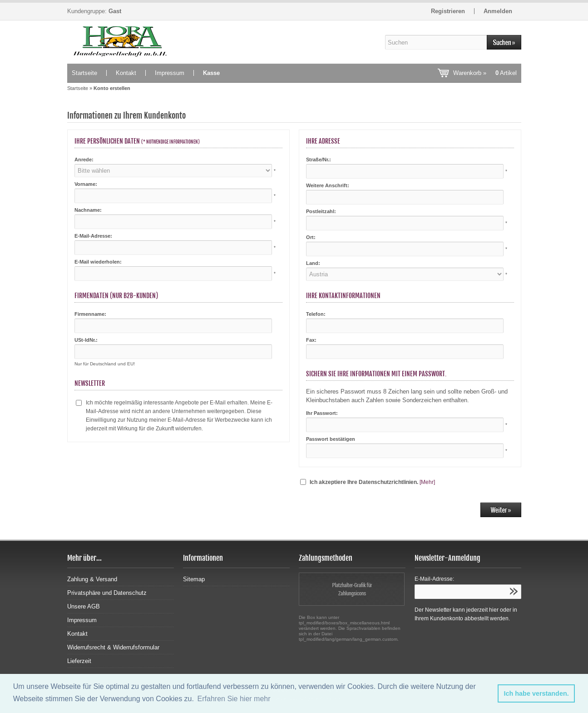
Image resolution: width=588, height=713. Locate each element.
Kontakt (126, 73)
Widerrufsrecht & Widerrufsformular (113, 647)
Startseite (84, 73)
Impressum (170, 73)
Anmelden (498, 11)
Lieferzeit (79, 661)
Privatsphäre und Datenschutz (107, 593)
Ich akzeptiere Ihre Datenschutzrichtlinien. (364, 482)
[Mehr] (427, 482)
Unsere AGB (84, 606)
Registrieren (448, 11)
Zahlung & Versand (92, 579)
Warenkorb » (485, 73)
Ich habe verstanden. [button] (536, 693)
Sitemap (194, 579)
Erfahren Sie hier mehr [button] (234, 699)
